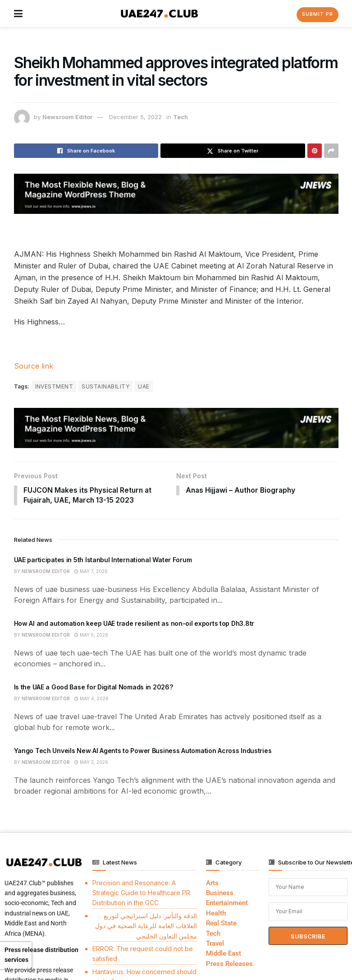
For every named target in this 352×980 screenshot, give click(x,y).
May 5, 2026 (91, 636)
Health (216, 914)
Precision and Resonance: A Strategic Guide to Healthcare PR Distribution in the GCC (141, 893)
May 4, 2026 (91, 699)
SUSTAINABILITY (105, 386)
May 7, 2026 (91, 572)
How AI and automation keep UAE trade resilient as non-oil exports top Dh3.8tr (134, 624)
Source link (34, 366)
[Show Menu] (18, 14)
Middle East (224, 954)
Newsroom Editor (67, 117)
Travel (215, 944)
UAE (144, 386)
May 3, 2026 (91, 763)
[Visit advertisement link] (176, 194)
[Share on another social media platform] (331, 151)
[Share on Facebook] (86, 151)
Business (220, 894)
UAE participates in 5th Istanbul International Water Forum (103, 560)
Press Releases (229, 964)
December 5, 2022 (135, 117)
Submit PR (318, 14)
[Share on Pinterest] (315, 151)
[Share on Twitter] (233, 151)
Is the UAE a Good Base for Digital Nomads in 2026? (94, 687)
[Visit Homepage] (159, 14)
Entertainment (227, 904)
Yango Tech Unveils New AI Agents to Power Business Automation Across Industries (143, 751)
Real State (221, 924)
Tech (181, 117)
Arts (212, 883)
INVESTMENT (54, 386)
